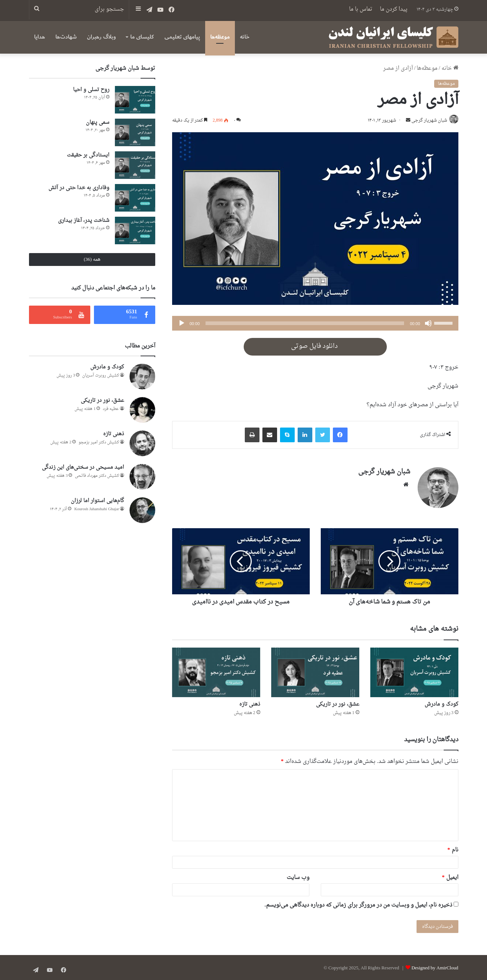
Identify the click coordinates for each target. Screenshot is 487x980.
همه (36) (92, 260)
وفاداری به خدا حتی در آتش (79, 188)
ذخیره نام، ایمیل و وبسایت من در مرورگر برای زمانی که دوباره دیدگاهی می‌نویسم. (358, 904)
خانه (245, 37)
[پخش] (182, 324)
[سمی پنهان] (135, 132)
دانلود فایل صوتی (315, 347)
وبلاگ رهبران (101, 37)
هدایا (40, 37)
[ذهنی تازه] (216, 671)
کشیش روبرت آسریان (101, 376)
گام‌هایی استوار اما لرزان (97, 501)
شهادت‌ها (66, 37)
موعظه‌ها (220, 37)
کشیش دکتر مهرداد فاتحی (97, 476)
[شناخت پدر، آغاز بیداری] (135, 230)
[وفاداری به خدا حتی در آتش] (135, 198)
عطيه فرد (111, 409)
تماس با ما (361, 9)
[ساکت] (428, 324)
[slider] (305, 324)
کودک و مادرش (441, 703)
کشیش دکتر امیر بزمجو (99, 442)
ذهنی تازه (250, 703)
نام (453, 849)
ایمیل (450, 876)
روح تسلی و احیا (91, 90)
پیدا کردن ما (394, 9)
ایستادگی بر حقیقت (88, 155)
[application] (315, 324)
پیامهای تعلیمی (182, 37)
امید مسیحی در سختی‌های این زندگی (83, 467)
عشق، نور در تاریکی (338, 703)
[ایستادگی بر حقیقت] (135, 165)
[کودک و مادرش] (414, 671)
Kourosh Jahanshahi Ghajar (97, 509)
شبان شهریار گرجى (427, 121)
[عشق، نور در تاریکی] (315, 671)
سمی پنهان (98, 122)
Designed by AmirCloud (435, 967)
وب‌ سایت (298, 876)
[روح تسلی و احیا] (135, 100)
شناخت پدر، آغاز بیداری (84, 221)
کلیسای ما (142, 37)
